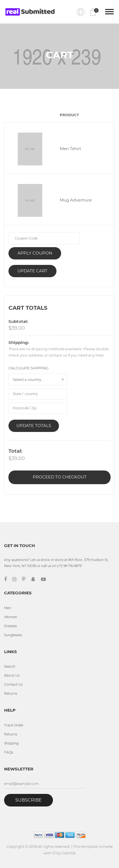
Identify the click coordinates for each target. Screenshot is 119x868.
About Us (12, 675)
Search (10, 666)
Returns (11, 693)
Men (8, 608)
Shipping (11, 743)
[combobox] (38, 379)
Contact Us (13, 684)
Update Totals (34, 426)
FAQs (9, 752)
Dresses (11, 626)
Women (11, 617)
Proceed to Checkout (60, 477)
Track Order (14, 725)
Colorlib (69, 853)
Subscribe (29, 800)
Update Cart (32, 271)
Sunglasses (13, 635)
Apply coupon (35, 253)
